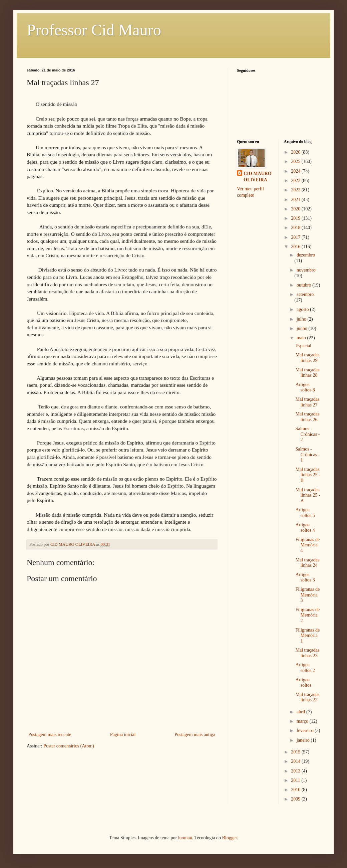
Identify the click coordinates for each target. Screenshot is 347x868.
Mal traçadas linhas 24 (307, 563)
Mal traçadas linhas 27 (307, 402)
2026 (296, 152)
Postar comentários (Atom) (69, 746)
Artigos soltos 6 (305, 387)
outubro (304, 285)
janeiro (304, 740)
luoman (185, 838)
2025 (296, 161)
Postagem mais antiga (195, 735)
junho (302, 328)
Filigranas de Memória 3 (307, 595)
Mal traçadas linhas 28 (307, 373)
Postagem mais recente (50, 735)
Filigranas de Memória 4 (307, 545)
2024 (296, 171)
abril (301, 712)
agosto (303, 309)
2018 (296, 228)
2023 (296, 181)
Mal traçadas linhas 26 (307, 417)
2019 (296, 218)
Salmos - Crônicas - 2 (307, 434)
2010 (296, 790)
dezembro (306, 255)
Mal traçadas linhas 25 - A (308, 495)
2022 (296, 190)
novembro (306, 270)
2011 (296, 780)
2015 (296, 752)
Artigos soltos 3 (305, 577)
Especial (303, 346)
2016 (296, 247)
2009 (296, 799)
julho (302, 319)
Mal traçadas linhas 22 (307, 697)
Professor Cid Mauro (94, 30)
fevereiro (306, 731)
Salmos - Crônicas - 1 (307, 455)
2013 (296, 771)
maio (302, 338)
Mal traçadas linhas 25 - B (308, 475)
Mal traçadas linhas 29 (307, 358)
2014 (296, 761)
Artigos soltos (303, 683)
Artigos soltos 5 (305, 513)
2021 (296, 200)
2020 (296, 209)
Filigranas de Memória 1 (307, 636)
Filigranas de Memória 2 (307, 615)
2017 (296, 237)
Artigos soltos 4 (305, 528)
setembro (305, 294)
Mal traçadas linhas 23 (307, 653)
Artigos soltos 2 (305, 668)
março (303, 721)
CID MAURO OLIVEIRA (258, 177)
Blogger (229, 838)
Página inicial (123, 735)
